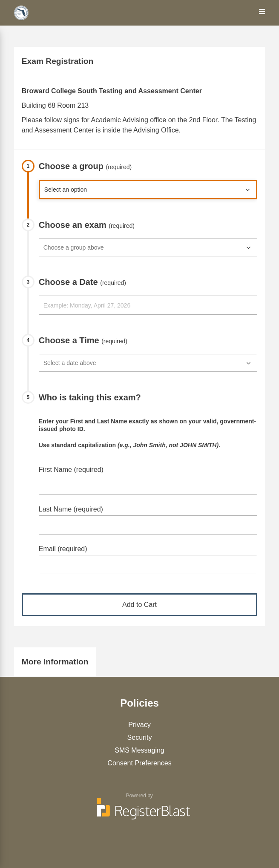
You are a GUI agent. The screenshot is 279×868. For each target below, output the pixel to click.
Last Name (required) (71, 509)
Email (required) (63, 549)
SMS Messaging (139, 750)
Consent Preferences (139, 763)
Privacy (139, 725)
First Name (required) (71, 470)
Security (140, 737)
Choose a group (85, 166)
